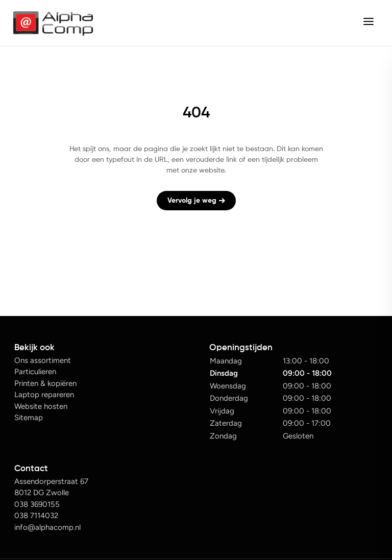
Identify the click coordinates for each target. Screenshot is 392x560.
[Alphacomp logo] (53, 23)
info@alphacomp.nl (47, 527)
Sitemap (29, 418)
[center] (369, 23)
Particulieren (35, 372)
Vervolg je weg (196, 201)
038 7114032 (36, 516)
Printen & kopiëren (45, 383)
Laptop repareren (44, 395)
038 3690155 (37, 504)
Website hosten (41, 406)
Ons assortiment (43, 360)
